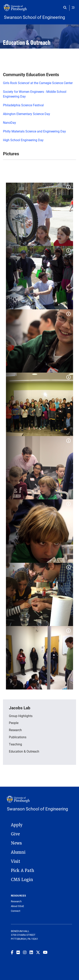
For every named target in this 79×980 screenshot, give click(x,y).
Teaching (15, 744)
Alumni (18, 852)
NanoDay (10, 122)
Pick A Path (23, 871)
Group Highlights (21, 716)
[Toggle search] (66, 8)
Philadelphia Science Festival (23, 105)
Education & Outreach (24, 751)
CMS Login (22, 880)
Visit (16, 861)
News (16, 843)
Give (15, 834)
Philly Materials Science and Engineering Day (34, 131)
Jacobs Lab (20, 708)
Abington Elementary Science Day (27, 114)
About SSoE (17, 906)
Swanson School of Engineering (34, 17)
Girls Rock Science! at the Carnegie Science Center (38, 83)
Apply (17, 825)
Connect (16, 911)
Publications (18, 737)
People (14, 723)
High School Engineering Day (23, 140)
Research (15, 730)
